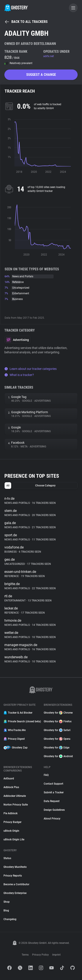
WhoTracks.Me (15, 730)
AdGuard (9, 779)
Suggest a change (41, 75)
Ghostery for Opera (57, 739)
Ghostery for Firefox (58, 721)
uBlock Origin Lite (14, 840)
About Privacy (52, 819)
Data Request (52, 801)
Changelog (10, 919)
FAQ (46, 775)
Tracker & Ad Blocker (18, 713)
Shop (7, 902)
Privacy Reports (13, 876)
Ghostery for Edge (57, 748)
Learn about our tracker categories (31, 369)
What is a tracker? (19, 375)
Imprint (56, 955)
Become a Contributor (16, 884)
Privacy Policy (40, 955)
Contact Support (53, 784)
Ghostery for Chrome (58, 713)
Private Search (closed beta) (21, 721)
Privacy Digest (14, 739)
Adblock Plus (11, 787)
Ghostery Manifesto (15, 867)
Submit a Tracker (54, 792)
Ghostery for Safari (57, 730)
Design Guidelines (54, 810)
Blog (6, 911)
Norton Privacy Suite (16, 805)
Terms (25, 955)
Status (7, 858)
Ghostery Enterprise (15, 893)
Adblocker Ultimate (15, 796)
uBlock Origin (11, 831)
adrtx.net (49, 56)
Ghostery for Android (58, 756)
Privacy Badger (12, 822)
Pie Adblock (10, 813)
